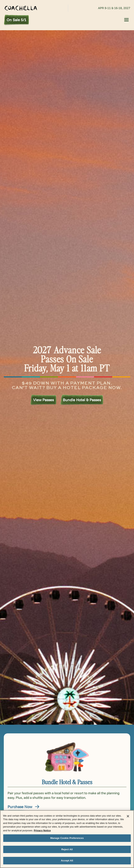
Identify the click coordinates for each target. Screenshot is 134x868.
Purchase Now (24, 807)
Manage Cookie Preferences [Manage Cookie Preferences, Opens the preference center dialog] (67, 838)
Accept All (67, 861)
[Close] (128, 816)
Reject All (67, 849)
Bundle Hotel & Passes (82, 400)
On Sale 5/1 (16, 20)
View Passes (43, 400)
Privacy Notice (42, 830)
